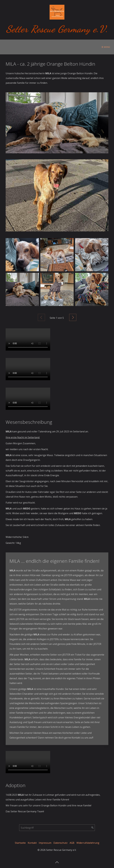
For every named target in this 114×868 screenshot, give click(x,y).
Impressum (45, 843)
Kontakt (32, 843)
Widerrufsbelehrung (88, 843)
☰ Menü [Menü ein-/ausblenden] (106, 47)
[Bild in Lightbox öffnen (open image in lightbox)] (57, 123)
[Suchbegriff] (57, 828)
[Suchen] (92, 828)
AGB (72, 843)
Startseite (20, 843)
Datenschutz (60, 843)
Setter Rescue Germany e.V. (57, 29)
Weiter (73, 317)
